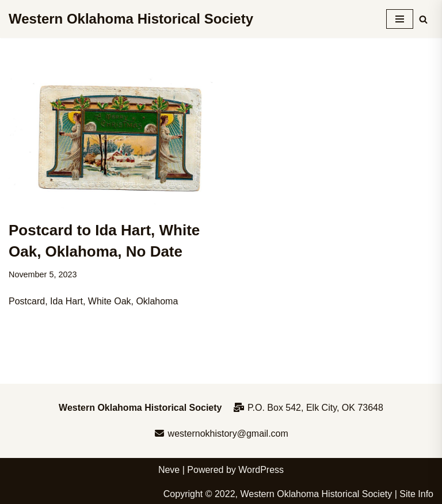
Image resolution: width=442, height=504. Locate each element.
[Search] (423, 19)
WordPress (261, 470)
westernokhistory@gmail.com (221, 434)
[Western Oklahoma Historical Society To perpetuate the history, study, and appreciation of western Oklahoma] (131, 19)
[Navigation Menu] (400, 19)
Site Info (416, 494)
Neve (169, 470)
